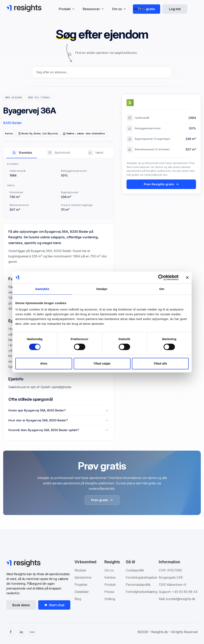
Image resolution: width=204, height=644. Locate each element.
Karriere (110, 577)
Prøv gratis (147, 9)
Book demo (21, 605)
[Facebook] (11, 632)
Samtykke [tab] (42, 289)
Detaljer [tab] (102, 289)
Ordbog (110, 599)
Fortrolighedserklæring (142, 592)
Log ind (175, 9)
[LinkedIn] (21, 632)
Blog (78, 599)
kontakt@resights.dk (181, 599)
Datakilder (82, 592)
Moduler (80, 570)
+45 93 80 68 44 (185, 592)
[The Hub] (32, 632)
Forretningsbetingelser (142, 577)
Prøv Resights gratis (161, 184)
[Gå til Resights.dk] (24, 8)
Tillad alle (160, 363)
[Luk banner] (187, 277)
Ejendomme (83, 577)
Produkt (110, 585)
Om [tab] (162, 289)
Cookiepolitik (135, 570)
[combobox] (102, 72)
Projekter (81, 585)
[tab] (22, 153)
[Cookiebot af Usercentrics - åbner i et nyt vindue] (161, 277)
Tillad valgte (102, 363)
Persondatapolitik (138, 585)
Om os (109, 570)
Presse (109, 592)
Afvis (44, 363)
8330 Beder (12, 123)
